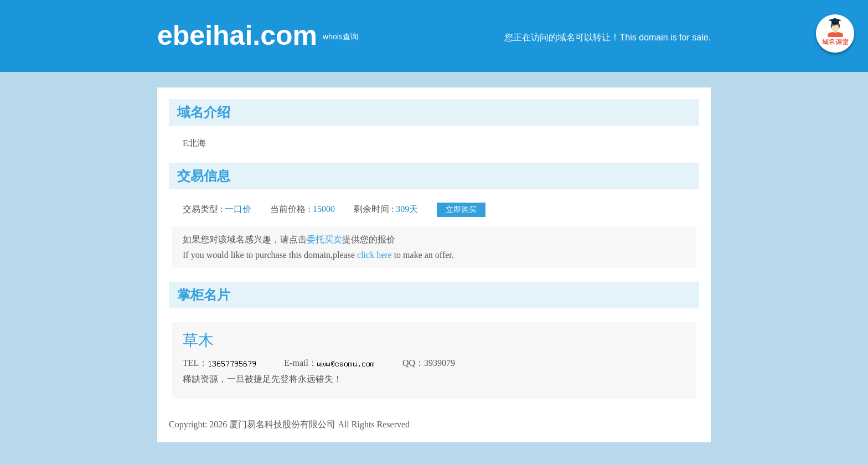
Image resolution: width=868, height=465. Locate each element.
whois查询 (340, 37)
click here (374, 255)
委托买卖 (324, 239)
